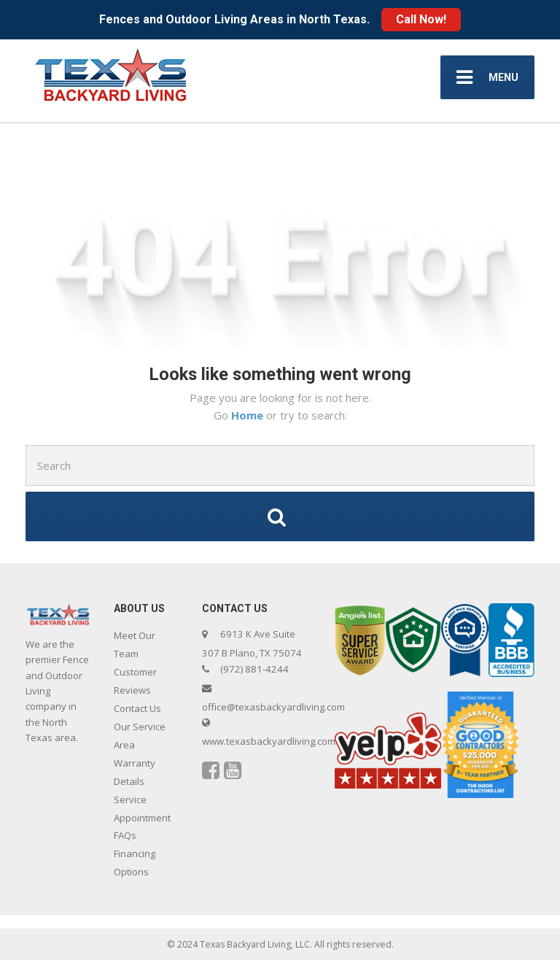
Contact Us (137, 708)
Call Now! (421, 19)
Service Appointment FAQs (142, 818)
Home (249, 415)
